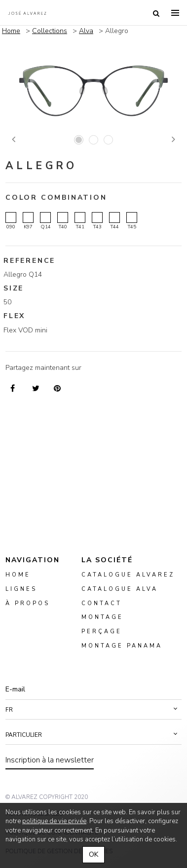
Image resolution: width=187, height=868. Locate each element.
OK (93, 854)
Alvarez (27, 13)
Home (11, 31)
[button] (93, 710)
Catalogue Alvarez (128, 575)
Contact (102, 603)
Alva (86, 31)
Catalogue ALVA (120, 589)
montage (102, 617)
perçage (102, 632)
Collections (50, 31)
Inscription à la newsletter (50, 760)
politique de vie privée (54, 821)
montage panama (122, 646)
